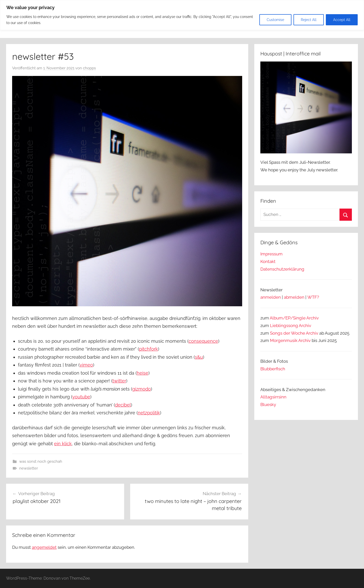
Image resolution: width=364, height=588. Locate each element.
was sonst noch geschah (41, 461)
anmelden (271, 297)
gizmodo (142, 389)
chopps (89, 68)
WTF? (313, 297)
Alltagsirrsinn (273, 397)
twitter (119, 381)
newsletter (29, 468)
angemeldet (44, 547)
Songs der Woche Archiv (294, 333)
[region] (182, 15)
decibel (123, 405)
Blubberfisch (273, 369)
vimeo (86, 365)
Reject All (309, 20)
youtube (81, 397)
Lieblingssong (284, 326)
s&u (199, 357)
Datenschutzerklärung (282, 269)
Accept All (342, 20)
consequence (203, 341)
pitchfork (149, 349)
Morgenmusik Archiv (290, 340)
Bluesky (268, 404)
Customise (275, 20)
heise (143, 373)
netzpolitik (149, 413)
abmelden (294, 297)
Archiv (305, 326)
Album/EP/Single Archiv (294, 318)
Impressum (271, 254)
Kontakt (268, 261)
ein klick (63, 444)
